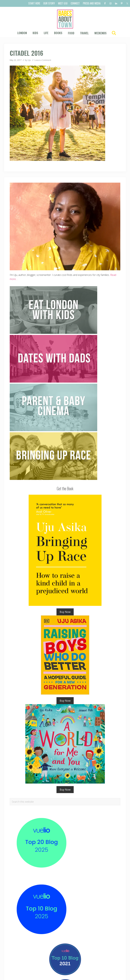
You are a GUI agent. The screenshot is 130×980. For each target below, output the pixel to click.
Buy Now (65, 612)
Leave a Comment (43, 60)
